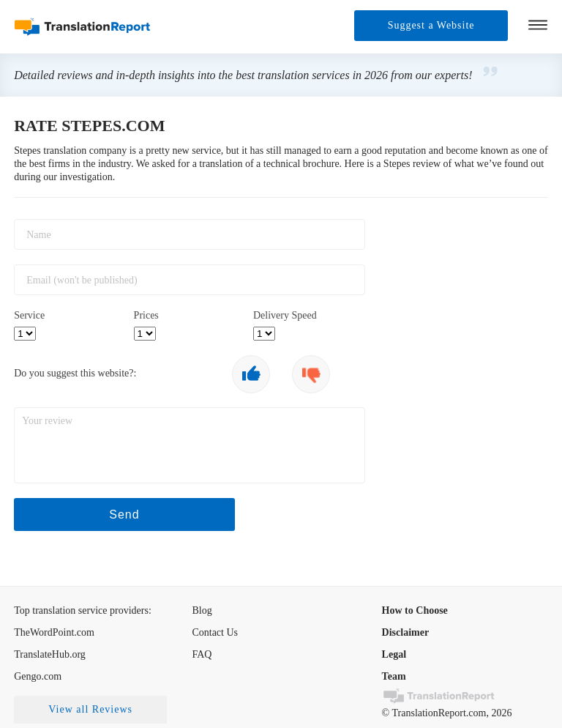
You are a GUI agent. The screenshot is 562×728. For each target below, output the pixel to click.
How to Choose (415, 610)
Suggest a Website (431, 25)
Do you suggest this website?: (75, 373)
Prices (146, 315)
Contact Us (215, 632)
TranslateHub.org (50, 654)
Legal (394, 654)
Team (394, 676)
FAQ (202, 654)
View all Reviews (90, 709)
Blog (202, 610)
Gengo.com (38, 676)
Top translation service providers (81, 610)
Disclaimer (406, 632)
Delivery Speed (285, 315)
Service (29, 315)
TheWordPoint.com (54, 632)
